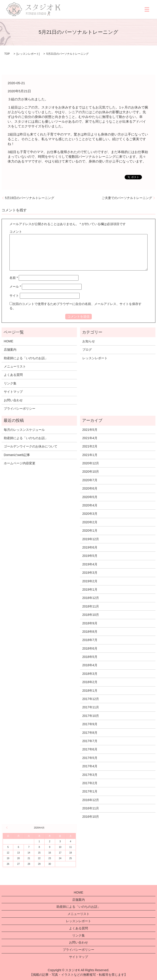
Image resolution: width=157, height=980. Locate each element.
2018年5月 (90, 657)
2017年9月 (90, 724)
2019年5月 (90, 556)
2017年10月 (91, 716)
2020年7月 (90, 480)
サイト (14, 296)
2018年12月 (91, 598)
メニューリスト (15, 366)
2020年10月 (91, 472)
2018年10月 (91, 615)
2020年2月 (90, 522)
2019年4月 (90, 564)
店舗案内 (10, 350)
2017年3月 (90, 775)
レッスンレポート (28, 54)
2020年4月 (90, 505)
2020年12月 (91, 463)
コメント (16, 232)
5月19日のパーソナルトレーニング (30, 198)
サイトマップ (13, 392)
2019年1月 (90, 589)
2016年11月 (91, 808)
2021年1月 (90, 455)
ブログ (87, 350)
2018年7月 (90, 640)
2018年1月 (90, 691)
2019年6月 (90, 547)
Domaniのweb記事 (17, 455)
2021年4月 (90, 438)
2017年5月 (90, 758)
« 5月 (7, 828)
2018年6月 (90, 648)
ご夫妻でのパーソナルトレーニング (127, 198)
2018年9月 (90, 623)
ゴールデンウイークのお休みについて (31, 446)
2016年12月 (91, 800)
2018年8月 (90, 632)
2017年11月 (91, 707)
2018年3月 (90, 674)
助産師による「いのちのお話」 (26, 358)
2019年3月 (90, 573)
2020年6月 (90, 488)
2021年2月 (90, 446)
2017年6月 (90, 749)
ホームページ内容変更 (20, 463)
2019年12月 (91, 539)
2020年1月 (90, 531)
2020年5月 (90, 497)
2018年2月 (90, 682)
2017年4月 (90, 766)
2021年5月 (90, 430)
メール (15, 287)
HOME (9, 341)
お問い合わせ (13, 400)
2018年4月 (90, 665)
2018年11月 (91, 606)
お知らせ (89, 341)
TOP (7, 54)
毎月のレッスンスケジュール (24, 430)
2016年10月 (91, 817)
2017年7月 (90, 741)
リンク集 (10, 383)
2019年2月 (90, 581)
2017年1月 (90, 791)
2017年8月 (90, 733)
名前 (14, 278)
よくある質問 (13, 375)
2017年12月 (91, 699)
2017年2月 (90, 783)
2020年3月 (90, 514)
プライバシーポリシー (20, 409)
